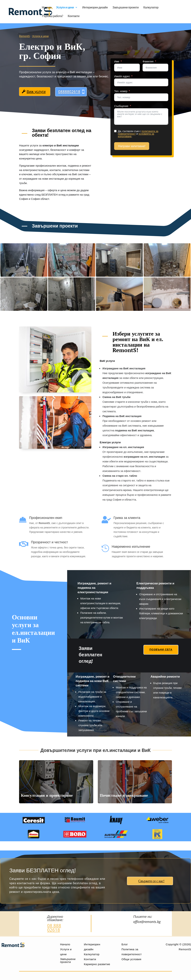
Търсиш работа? (52, 16)
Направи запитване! (140, 146)
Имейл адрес (130, 76)
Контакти (74, 16)
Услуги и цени (65, 8)
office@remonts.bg (147, 922)
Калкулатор (151, 8)
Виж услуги (36, 92)
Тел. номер (129, 91)
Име (125, 61)
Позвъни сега (161, 650)
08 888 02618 (54, 928)
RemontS (24, 36)
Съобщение (129, 106)
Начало (47, 8)
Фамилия (156, 61)
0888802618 (69, 92)
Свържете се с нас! (151, 881)
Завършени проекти (125, 8)
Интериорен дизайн (95, 8)
